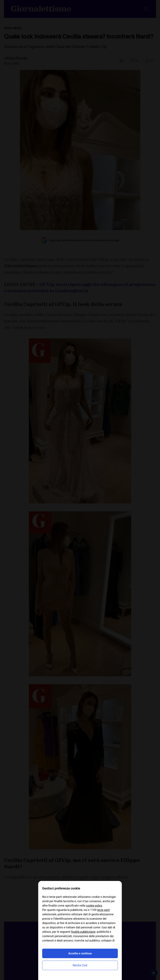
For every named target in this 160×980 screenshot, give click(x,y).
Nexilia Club (80, 965)
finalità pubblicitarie (83, 932)
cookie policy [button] (94, 906)
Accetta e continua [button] (80, 953)
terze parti (103, 910)
